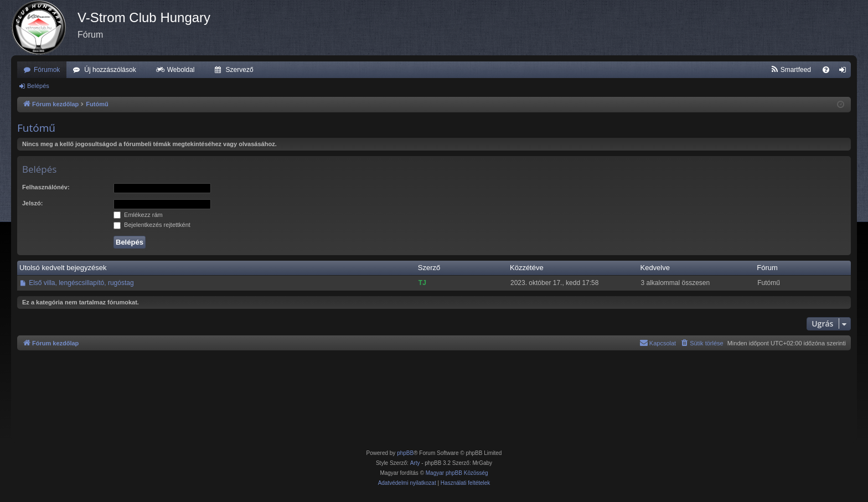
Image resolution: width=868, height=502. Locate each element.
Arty (415, 463)
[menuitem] (791, 70)
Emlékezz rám (138, 215)
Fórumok (47, 70)
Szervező (240, 70)
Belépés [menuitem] (845, 72)
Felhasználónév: (46, 187)
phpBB (405, 453)
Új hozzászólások (110, 70)
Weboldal (181, 70)
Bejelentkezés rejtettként (152, 225)
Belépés (38, 86)
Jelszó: (32, 203)
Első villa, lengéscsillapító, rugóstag (81, 283)
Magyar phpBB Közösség (457, 473)
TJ (422, 283)
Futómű (36, 128)
